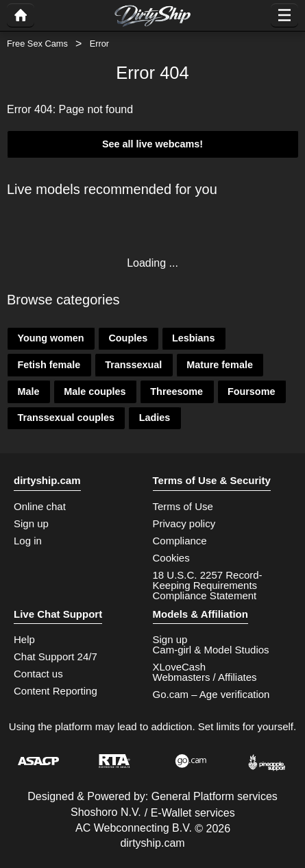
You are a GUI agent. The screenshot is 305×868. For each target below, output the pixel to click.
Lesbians (193, 338)
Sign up (31, 523)
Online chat (40, 506)
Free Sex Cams (37, 44)
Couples (128, 338)
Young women (50, 338)
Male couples (95, 391)
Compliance (180, 541)
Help (24, 639)
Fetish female (49, 365)
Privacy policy (184, 523)
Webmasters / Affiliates (205, 677)
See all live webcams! (152, 144)
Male (28, 391)
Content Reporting (56, 691)
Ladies (155, 418)
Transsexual (133, 365)
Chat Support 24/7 (56, 656)
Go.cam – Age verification (211, 694)
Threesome (176, 391)
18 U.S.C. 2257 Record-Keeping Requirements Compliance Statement (208, 585)
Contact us (38, 674)
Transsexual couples (66, 418)
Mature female (220, 365)
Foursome (252, 391)
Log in (28, 541)
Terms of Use (183, 506)
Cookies (171, 558)
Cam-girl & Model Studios (211, 650)
